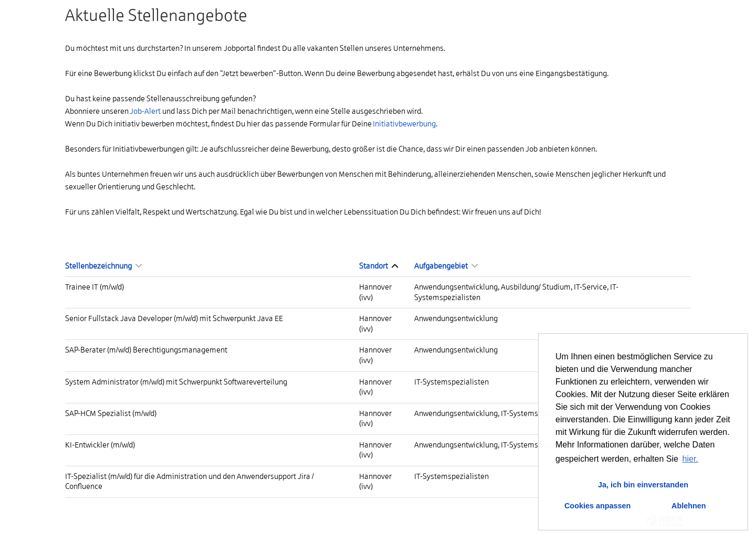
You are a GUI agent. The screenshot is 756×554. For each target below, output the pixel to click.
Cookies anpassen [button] (597, 506)
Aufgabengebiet (446, 266)
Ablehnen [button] (689, 506)
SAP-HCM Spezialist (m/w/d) (111, 413)
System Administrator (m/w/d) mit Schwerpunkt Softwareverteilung (176, 382)
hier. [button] (690, 459)
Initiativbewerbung (404, 124)
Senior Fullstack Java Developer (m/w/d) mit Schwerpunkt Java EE (174, 318)
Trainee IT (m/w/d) (94, 287)
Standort (379, 266)
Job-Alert (145, 111)
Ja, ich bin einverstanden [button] (643, 485)
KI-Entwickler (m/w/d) (100, 445)
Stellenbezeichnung (103, 266)
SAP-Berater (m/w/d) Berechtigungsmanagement (146, 350)
